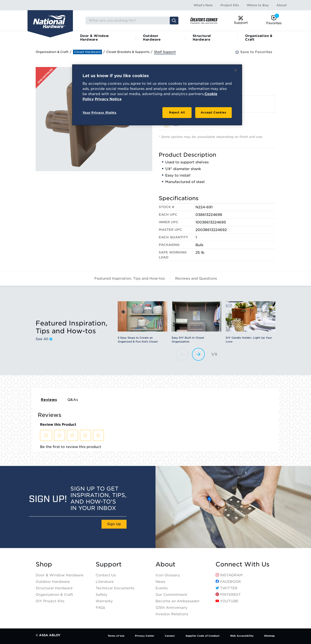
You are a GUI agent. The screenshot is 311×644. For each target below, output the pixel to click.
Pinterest (228, 595)
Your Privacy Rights (99, 113)
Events (162, 588)
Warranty (104, 601)
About (282, 5)
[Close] (236, 70)
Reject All (177, 112)
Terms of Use (116, 636)
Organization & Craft (259, 38)
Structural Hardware (202, 38)
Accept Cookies (213, 112)
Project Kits (230, 5)
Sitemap (269, 636)
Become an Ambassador (178, 601)
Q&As (73, 400)
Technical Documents (115, 588)
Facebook (228, 582)
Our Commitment (171, 595)
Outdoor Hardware (152, 38)
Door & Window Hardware (94, 38)
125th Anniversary (171, 608)
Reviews (49, 400)
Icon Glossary (168, 575)
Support (109, 564)
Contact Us (106, 575)
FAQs (100, 608)
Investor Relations (172, 614)
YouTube (227, 601)
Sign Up (114, 524)
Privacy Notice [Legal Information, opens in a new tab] (108, 99)
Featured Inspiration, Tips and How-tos (130, 278)
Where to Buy (258, 5)
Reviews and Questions (196, 278)
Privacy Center (145, 636)
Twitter (226, 588)
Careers (170, 636)
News (160, 582)
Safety (102, 595)
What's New (203, 5)
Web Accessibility (242, 636)
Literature (105, 582)
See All (44, 339)
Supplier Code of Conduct (202, 636)
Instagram (229, 575)
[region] (157, 95)
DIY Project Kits (50, 601)
